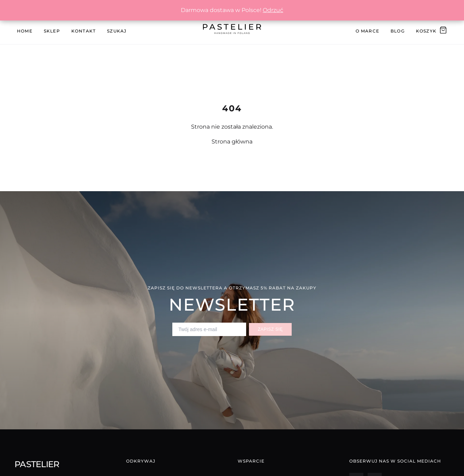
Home (25, 31)
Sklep (52, 31)
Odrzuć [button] (273, 10)
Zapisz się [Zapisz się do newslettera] (270, 329)
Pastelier (37, 464)
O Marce (367, 31)
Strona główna (232, 142)
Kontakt (84, 31)
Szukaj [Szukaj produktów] (117, 31)
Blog (398, 31)
